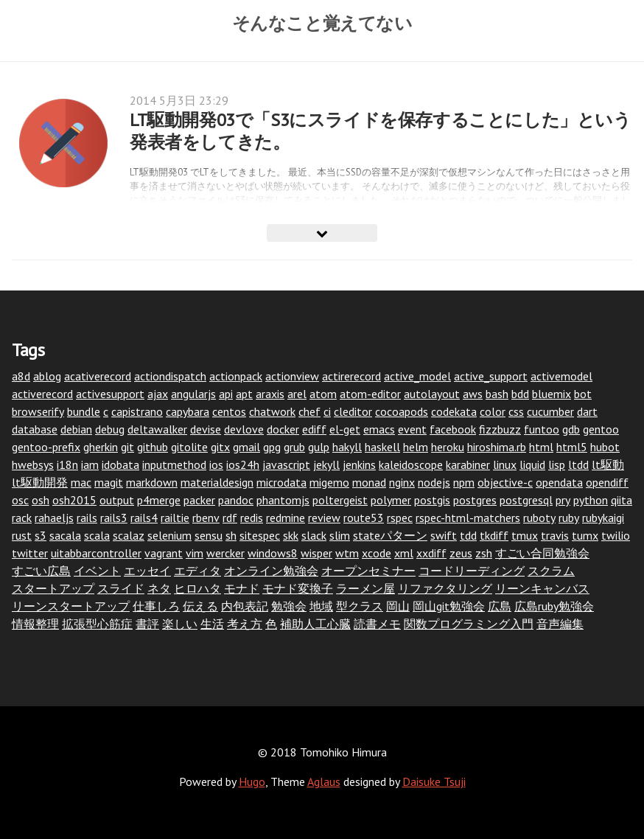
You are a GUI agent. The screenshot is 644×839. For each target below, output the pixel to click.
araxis (270, 394)
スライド (121, 588)
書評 (147, 624)
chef (309, 411)
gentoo (601, 429)
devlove (244, 429)
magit (109, 482)
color (493, 411)
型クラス (360, 606)
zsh (484, 553)
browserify (38, 411)
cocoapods (402, 411)
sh (231, 535)
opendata (559, 482)
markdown (152, 482)
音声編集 (560, 624)
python (591, 500)
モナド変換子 (298, 588)
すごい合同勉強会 (542, 553)
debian (76, 429)
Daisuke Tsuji (434, 781)
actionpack (236, 376)
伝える (200, 606)
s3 (41, 535)
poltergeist (340, 500)
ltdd (578, 464)
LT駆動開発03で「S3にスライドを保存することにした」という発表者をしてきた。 (381, 131)
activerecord (42, 394)
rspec (400, 518)
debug (110, 429)
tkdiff (494, 535)
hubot (605, 447)
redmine (286, 518)
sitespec (260, 535)
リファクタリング (445, 588)
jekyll (326, 464)
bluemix (552, 394)
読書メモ (377, 624)
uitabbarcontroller (96, 553)
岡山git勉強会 (449, 606)
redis (252, 518)
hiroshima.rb (497, 447)
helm (416, 447)
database (35, 429)
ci (327, 411)
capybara (188, 411)
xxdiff (431, 553)
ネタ (159, 588)
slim (340, 535)
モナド (242, 588)
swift (444, 535)
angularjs (193, 394)
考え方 (245, 624)
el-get (345, 429)
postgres (475, 500)
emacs (379, 429)
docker (283, 429)
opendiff (607, 482)
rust (22, 535)
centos (229, 411)
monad (369, 482)
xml (404, 553)
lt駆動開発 (40, 482)
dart (587, 411)
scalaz (129, 535)
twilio (616, 535)
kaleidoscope (411, 464)
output (117, 500)
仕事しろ (156, 606)
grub (294, 447)
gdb (571, 429)
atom (323, 394)
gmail (246, 447)
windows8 (273, 553)
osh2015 (74, 500)
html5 (572, 447)
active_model (417, 376)
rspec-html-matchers (468, 518)
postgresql (526, 500)
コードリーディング (472, 571)
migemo (329, 482)
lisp (557, 464)
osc (20, 500)
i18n (67, 464)
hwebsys (33, 464)
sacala (65, 535)
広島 (500, 606)
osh (41, 500)
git (127, 447)
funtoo (542, 429)
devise (206, 429)
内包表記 (245, 606)
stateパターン (390, 535)
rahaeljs (54, 518)
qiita (622, 500)
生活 (212, 624)
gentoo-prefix (46, 447)
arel (297, 394)
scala (97, 535)
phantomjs (283, 500)
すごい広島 (41, 571)
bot (583, 394)
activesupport (110, 394)
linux (505, 464)
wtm (347, 553)
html (541, 447)
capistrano (137, 411)
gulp (319, 447)
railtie (175, 518)
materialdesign (217, 482)
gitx (220, 447)
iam (90, 464)
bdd (520, 394)
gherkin (101, 447)
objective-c (505, 482)
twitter (30, 553)
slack (314, 535)
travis (555, 535)
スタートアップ (53, 588)
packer (199, 500)
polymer (391, 500)
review (324, 518)
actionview (292, 376)
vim (195, 553)
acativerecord (98, 376)
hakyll (347, 447)
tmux (525, 535)
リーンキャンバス (542, 588)
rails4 (144, 518)
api (226, 394)
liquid (532, 464)
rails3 (114, 518)
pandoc (236, 500)
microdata (281, 482)
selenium (169, 535)
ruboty (539, 518)
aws (473, 394)
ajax (158, 394)
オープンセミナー (368, 571)
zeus (461, 553)
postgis (432, 500)
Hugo (252, 781)
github (153, 447)
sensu (209, 535)
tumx (585, 535)
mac (81, 482)
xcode (377, 553)
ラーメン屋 (365, 588)
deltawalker (157, 429)
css (516, 411)
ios (216, 464)
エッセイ (147, 571)
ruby (569, 518)
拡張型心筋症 (97, 624)
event (412, 429)
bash (497, 394)
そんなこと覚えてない (322, 23)
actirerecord (351, 376)
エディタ (197, 571)
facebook (453, 429)
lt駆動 (608, 464)
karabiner (468, 464)
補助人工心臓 (315, 624)
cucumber (550, 411)
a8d (21, 376)
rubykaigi (603, 518)
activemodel (561, 376)
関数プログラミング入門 (469, 624)
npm (464, 482)
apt (244, 394)
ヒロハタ (197, 588)
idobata (120, 464)
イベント (97, 571)
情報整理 (35, 624)
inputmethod (174, 464)
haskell (382, 447)
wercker (225, 553)
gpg (272, 447)
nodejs (434, 482)
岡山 (398, 606)
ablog (47, 376)
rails (87, 518)
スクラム (551, 571)
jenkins (359, 464)
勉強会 (289, 606)
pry (563, 500)
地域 (321, 606)
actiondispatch (170, 376)
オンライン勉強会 (271, 571)
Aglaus (324, 781)
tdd (468, 535)
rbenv (206, 518)
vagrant (164, 553)
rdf (230, 518)
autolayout (432, 394)
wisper (316, 553)
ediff (314, 429)
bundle (84, 411)
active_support (491, 376)
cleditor (353, 411)
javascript (286, 464)
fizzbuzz (500, 429)
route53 (364, 518)
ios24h (243, 464)
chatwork (272, 411)
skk (291, 535)
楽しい (180, 624)
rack (22, 518)
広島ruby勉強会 (554, 606)
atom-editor (370, 394)
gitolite (189, 447)
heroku (448, 447)
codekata (454, 411)
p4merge (159, 500)
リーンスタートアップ (71, 606)
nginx (402, 482)
